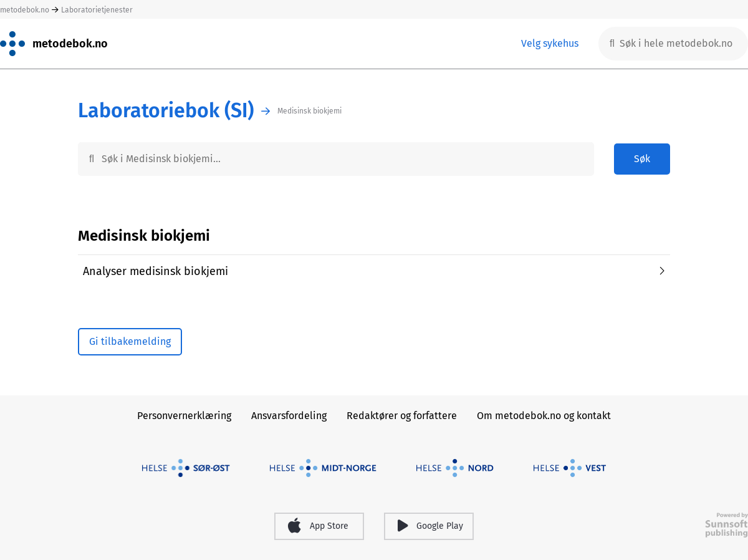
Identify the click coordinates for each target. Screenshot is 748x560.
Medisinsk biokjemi (309, 111)
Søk (642, 159)
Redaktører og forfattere (402, 416)
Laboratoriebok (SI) (166, 111)
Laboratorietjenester (97, 10)
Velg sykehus (550, 43)
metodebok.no (25, 10)
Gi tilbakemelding (130, 341)
